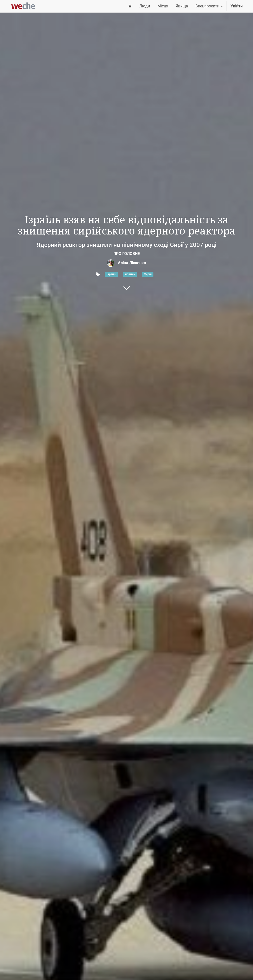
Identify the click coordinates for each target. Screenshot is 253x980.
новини (130, 275)
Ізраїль (111, 275)
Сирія (148, 275)
